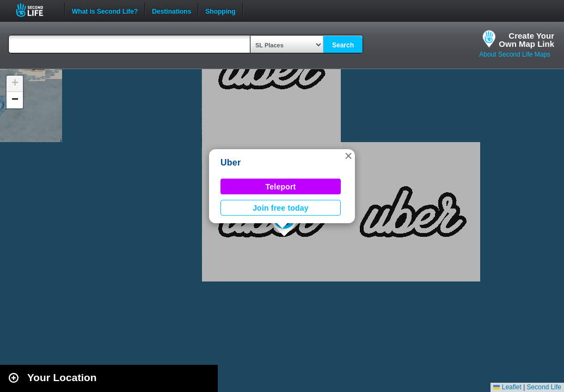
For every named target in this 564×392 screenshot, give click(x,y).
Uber (231, 163)
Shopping (220, 10)
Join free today (281, 208)
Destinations (171, 10)
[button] (348, 156)
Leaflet (507, 387)
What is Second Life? (105, 10)
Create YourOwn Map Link (526, 40)
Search (343, 45)
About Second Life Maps (515, 54)
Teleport (281, 187)
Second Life (36, 10)
